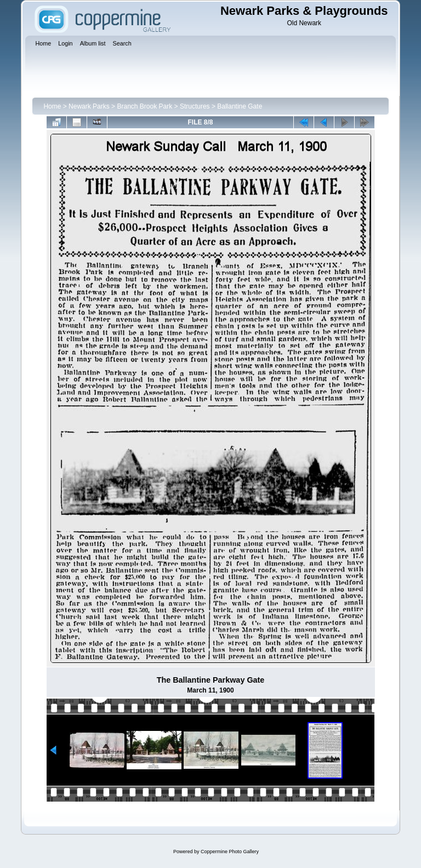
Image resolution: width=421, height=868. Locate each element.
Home (52, 106)
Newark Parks (89, 106)
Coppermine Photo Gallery (230, 852)
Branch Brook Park (144, 106)
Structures (195, 106)
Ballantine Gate (240, 106)
